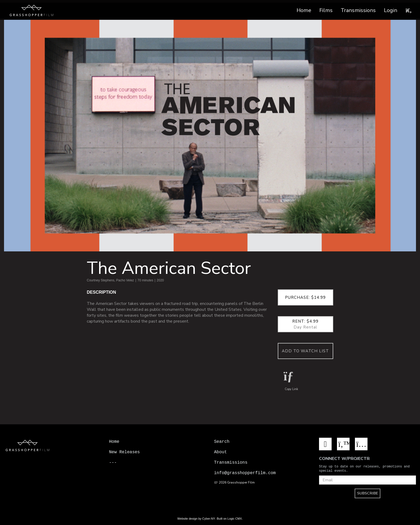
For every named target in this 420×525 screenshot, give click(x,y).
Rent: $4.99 (306, 324)
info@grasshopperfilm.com (245, 473)
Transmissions (358, 10)
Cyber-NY (209, 518)
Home (304, 10)
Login (391, 10)
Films (326, 10)
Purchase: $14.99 (305, 297)
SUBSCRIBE (367, 493)
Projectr (119, 473)
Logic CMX (235, 518)
